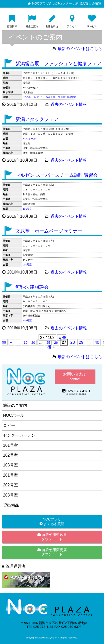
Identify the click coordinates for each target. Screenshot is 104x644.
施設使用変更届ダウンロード (52, 552)
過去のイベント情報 (69, 104)
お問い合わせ (75, 376)
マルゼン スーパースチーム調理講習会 (57, 175)
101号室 (51, 97)
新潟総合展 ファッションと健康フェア (58, 64)
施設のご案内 (15, 405)
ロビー (41, 97)
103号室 (71, 97)
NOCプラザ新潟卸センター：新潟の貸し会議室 (67, 4)
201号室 (27, 265)
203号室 (27, 320)
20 (33, 343)
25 (48, 343)
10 (25, 343)
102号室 (61, 97)
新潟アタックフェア (37, 119)
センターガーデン (19, 435)
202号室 (10, 485)
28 (73, 342)
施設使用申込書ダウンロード (52, 537)
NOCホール (29, 97)
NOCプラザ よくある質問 (52, 521)
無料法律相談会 (32, 287)
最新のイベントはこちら (80, 49)
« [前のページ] (11, 342)
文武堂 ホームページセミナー (49, 231)
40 (97, 342)
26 (56, 343)
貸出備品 (11, 505)
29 (81, 342)
